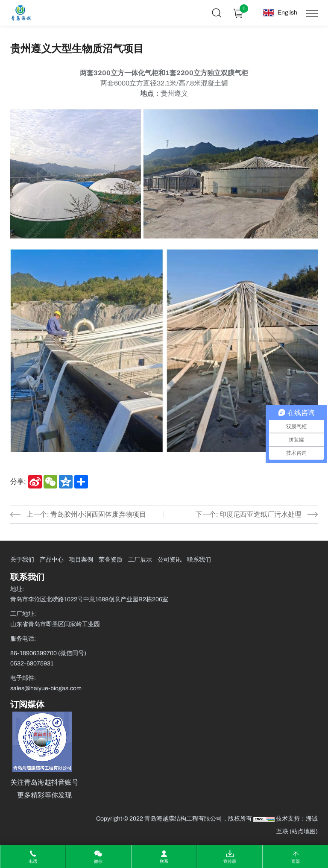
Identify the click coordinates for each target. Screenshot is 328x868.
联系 (164, 861)
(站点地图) (303, 831)
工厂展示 (140, 560)
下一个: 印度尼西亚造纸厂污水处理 (249, 514)
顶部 (296, 861)
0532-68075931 (32, 664)
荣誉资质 (111, 560)
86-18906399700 (34, 653)
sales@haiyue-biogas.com (46, 688)
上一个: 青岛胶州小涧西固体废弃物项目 (86, 514)
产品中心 (52, 560)
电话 (33, 861)
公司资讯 (170, 560)
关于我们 (22, 560)
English (287, 13)
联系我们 (199, 560)
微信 (98, 861)
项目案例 (81, 560)
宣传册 (230, 861)
